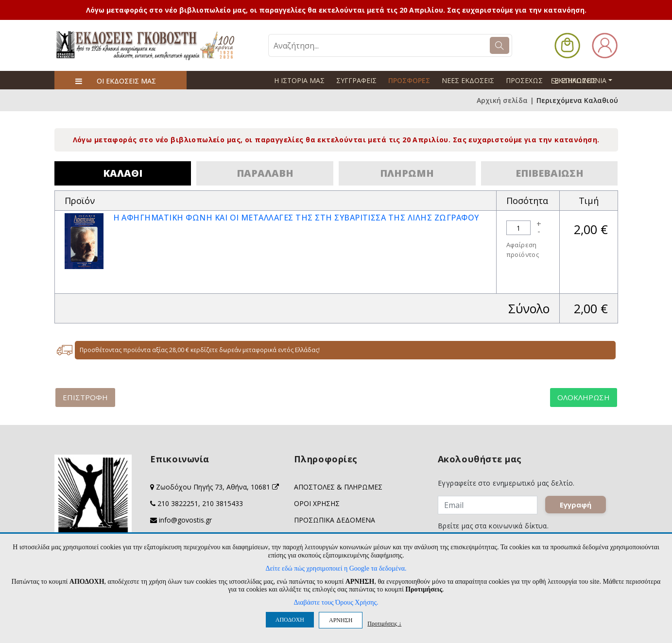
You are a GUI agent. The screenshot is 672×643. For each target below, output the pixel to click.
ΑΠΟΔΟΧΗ (290, 620)
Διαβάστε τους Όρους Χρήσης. (336, 602)
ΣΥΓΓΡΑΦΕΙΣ (356, 80)
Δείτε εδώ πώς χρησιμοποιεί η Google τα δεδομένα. (336, 568)
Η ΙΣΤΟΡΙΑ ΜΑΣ (299, 80)
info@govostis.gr (185, 520)
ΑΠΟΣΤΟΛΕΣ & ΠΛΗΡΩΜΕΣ (338, 487)
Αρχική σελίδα (502, 100)
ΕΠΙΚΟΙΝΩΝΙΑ (586, 80)
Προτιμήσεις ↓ (384, 623)
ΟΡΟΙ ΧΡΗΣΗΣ (317, 503)
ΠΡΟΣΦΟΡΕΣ (409, 80)
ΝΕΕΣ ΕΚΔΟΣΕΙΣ (468, 80)
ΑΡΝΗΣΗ (341, 620)
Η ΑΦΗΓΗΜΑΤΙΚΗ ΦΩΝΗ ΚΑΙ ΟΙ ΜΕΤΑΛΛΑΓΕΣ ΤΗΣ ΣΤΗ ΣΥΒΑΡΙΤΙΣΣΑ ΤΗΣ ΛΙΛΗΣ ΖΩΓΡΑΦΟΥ (296, 218)
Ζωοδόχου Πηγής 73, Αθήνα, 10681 (217, 487)
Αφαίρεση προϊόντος (523, 250)
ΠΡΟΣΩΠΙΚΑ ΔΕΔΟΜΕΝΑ (335, 520)
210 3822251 (178, 503)
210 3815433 (223, 503)
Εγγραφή (576, 505)
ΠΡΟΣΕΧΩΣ (524, 80)
